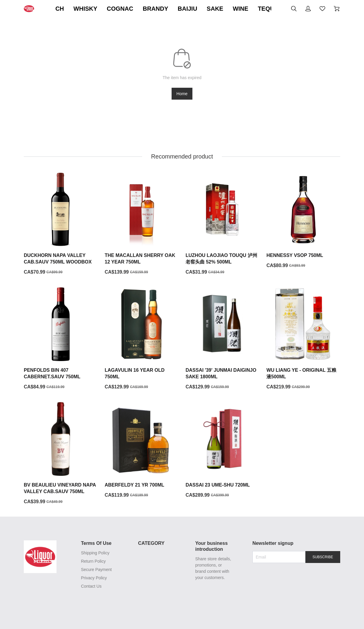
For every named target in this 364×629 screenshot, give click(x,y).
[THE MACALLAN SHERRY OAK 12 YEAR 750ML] (142, 224)
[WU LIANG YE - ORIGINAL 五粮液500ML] (303, 339)
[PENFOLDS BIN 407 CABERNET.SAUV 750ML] (61, 339)
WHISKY (143, 9)
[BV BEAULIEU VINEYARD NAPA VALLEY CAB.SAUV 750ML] (61, 454)
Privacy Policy (93, 578)
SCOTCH (109, 9)
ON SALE (74, 9)
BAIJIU (245, 9)
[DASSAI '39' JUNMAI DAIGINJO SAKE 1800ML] (222, 339)
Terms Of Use (95, 543)
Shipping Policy (94, 553)
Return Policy (92, 561)
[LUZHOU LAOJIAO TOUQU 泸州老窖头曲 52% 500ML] (222, 224)
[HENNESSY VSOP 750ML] (303, 221)
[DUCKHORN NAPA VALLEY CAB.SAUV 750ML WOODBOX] (61, 224)
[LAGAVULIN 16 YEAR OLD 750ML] (142, 339)
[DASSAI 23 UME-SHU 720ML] (222, 451)
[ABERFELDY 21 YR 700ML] (142, 451)
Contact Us (90, 586)
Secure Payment (95, 570)
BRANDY (213, 9)
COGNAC (178, 9)
